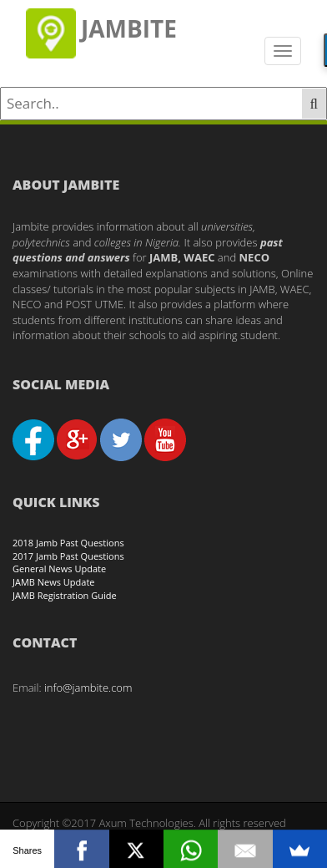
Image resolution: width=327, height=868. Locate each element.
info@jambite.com (88, 688)
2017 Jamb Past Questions (68, 556)
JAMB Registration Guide (65, 595)
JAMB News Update (54, 582)
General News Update (59, 569)
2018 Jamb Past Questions (68, 543)
